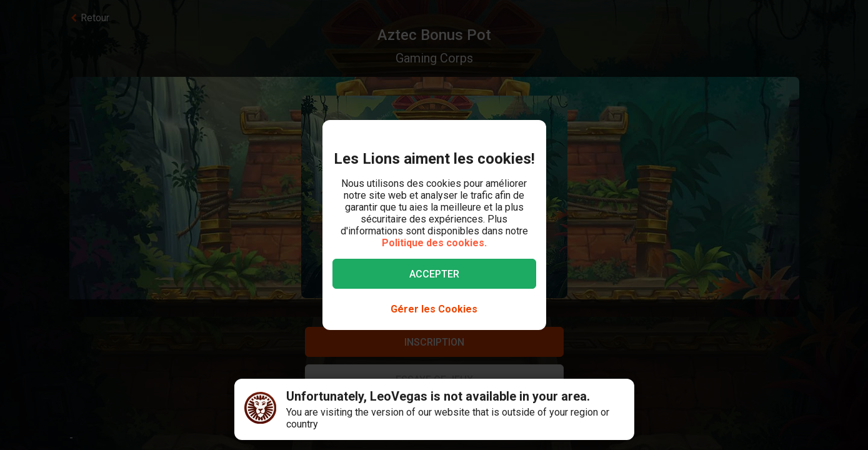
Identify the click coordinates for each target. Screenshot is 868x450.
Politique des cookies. (434, 243)
